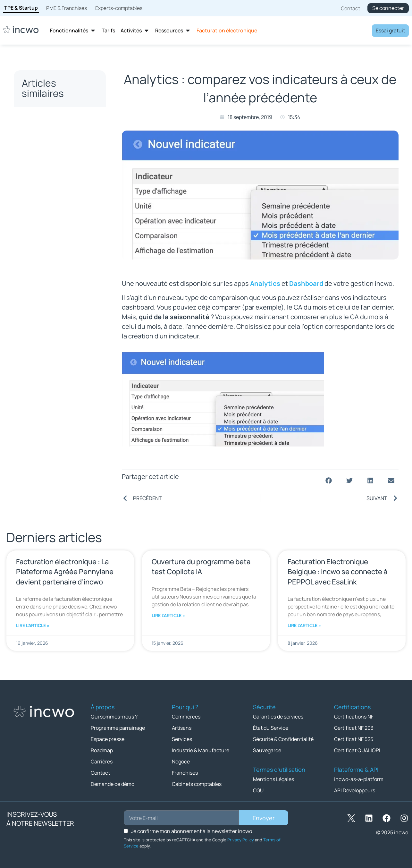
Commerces (186, 717)
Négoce (181, 762)
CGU (258, 790)
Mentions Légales (273, 779)
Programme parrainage (118, 728)
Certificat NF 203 (354, 728)
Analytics (265, 283)
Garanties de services (278, 717)
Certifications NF (354, 717)
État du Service (271, 728)
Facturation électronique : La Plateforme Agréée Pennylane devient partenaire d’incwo (65, 572)
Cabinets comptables (197, 784)
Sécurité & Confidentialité (283, 739)
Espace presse (108, 739)
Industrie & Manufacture (201, 750)
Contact (100, 773)
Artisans (182, 728)
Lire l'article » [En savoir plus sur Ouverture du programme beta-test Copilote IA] (168, 615)
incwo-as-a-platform (359, 779)
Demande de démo (113, 784)
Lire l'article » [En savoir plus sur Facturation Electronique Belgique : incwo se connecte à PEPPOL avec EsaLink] (304, 625)
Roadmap (102, 750)
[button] (329, 480)
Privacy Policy (241, 840)
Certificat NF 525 (354, 739)
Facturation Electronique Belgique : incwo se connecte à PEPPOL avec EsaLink (337, 572)
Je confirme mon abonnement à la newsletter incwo (192, 831)
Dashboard (306, 283)
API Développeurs (355, 790)
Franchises (185, 773)
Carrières (102, 762)
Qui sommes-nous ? (114, 717)
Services (182, 739)
